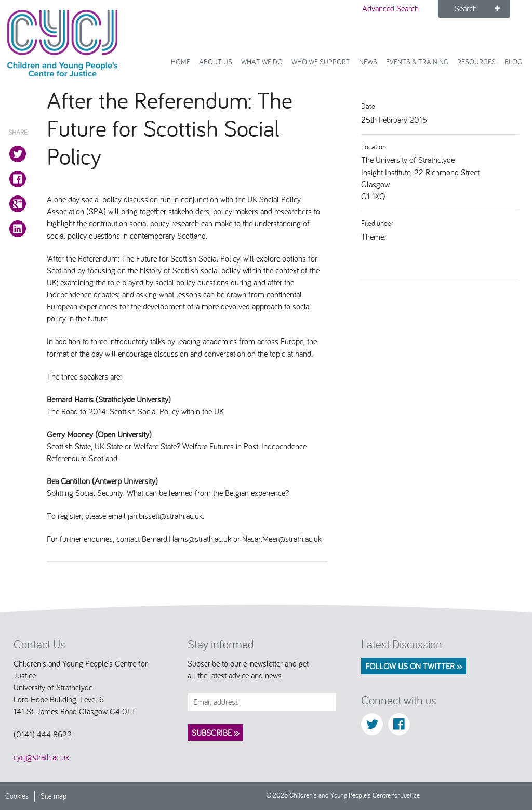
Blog (513, 62)
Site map (54, 796)
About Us (216, 62)
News (368, 62)
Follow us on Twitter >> (414, 666)
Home (181, 62)
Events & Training (417, 62)
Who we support (321, 62)
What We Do (262, 62)
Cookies (17, 796)
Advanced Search (390, 8)
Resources (476, 62)
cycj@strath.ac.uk (41, 757)
